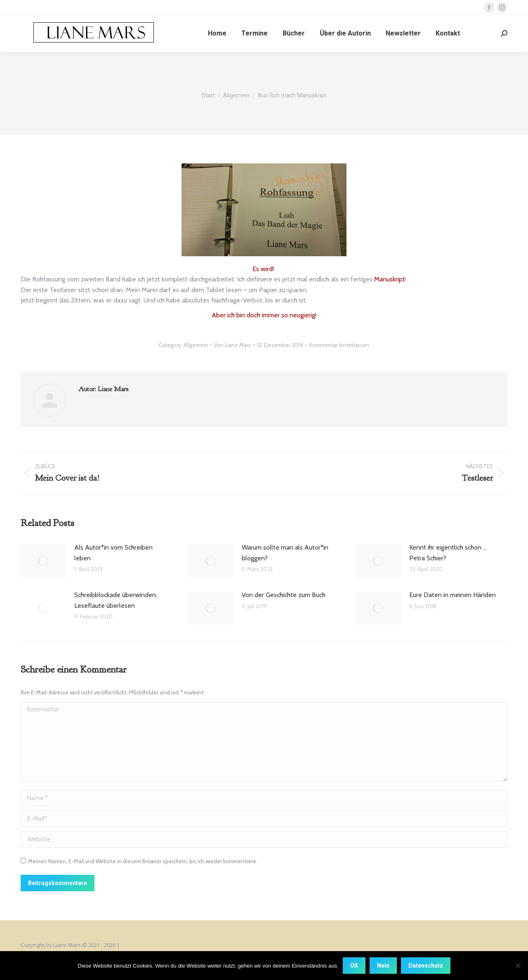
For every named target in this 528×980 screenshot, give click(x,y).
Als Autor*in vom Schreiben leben (113, 553)
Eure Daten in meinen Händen (453, 595)
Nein (383, 966)
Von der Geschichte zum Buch (284, 595)
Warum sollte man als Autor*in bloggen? (285, 553)
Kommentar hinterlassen (339, 345)
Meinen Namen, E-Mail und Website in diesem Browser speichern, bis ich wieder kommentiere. (143, 861)
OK (354, 966)
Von (232, 345)
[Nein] (518, 966)
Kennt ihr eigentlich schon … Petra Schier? (448, 553)
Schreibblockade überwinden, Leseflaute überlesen (116, 600)
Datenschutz (426, 966)
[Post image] (43, 561)
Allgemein (196, 345)
